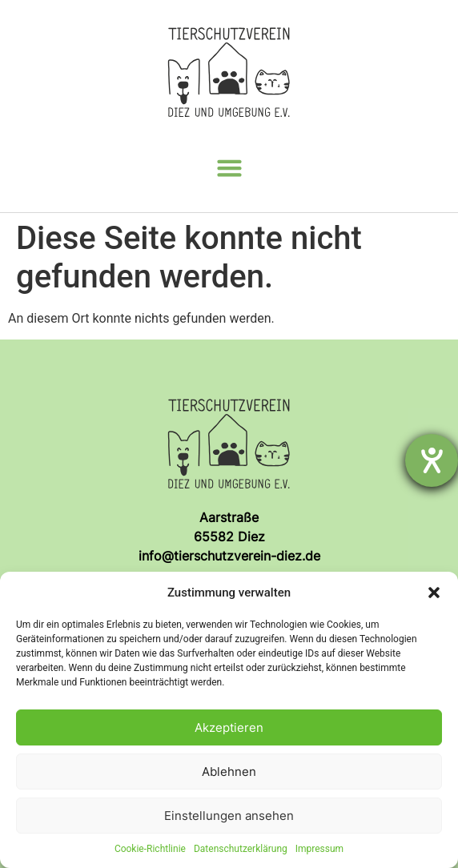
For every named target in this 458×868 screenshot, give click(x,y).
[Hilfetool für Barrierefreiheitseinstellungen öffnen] (432, 460)
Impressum (319, 849)
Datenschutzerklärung (241, 849)
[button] (434, 593)
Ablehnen (229, 772)
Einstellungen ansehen (229, 816)
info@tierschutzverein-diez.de (229, 556)
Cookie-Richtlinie (150, 849)
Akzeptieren (229, 727)
